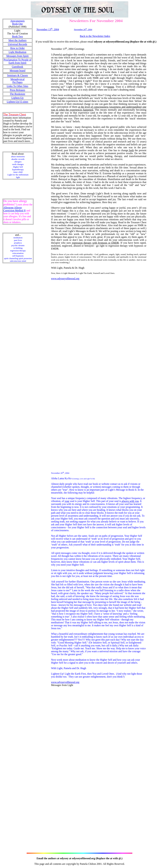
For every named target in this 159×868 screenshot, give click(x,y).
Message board (17, 70)
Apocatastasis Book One (18, 22)
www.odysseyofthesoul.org (65, 278)
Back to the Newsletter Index (95, 36)
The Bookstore (17, 94)
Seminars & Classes (18, 75)
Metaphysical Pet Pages (17, 81)
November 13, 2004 (48, 29)
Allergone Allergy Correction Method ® (14, 209)
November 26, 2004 (83, 29)
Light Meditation (17, 52)
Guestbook (17, 67)
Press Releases (18, 90)
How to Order (17, 48)
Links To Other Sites (17, 86)
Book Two (17, 36)
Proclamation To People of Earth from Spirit (17, 61)
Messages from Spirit (17, 56)
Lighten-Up (17, 98)
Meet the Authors (17, 40)
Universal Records (17, 44)
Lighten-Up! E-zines (18, 102)
